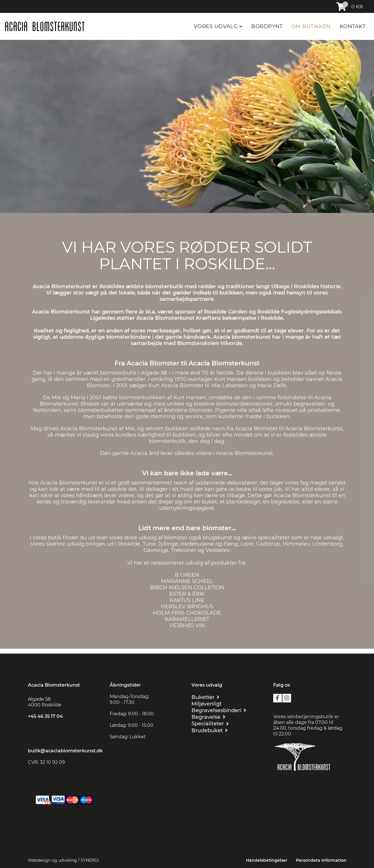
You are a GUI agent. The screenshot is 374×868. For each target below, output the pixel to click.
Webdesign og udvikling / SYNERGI (63, 860)
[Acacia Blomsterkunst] (45, 26)
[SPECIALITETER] (210, 723)
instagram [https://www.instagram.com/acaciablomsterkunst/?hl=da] (287, 698)
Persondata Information (321, 860)
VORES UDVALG (217, 26)
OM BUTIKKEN (311, 26)
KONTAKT (352, 26)
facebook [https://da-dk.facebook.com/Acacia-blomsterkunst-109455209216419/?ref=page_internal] (278, 698)
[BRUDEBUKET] (210, 730)
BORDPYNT (267, 26)
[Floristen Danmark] (310, 779)
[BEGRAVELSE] (208, 717)
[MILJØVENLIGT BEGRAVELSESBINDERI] (228, 707)
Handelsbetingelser (267, 860)
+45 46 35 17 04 (45, 716)
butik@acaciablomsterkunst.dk (65, 751)
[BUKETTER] (205, 697)
